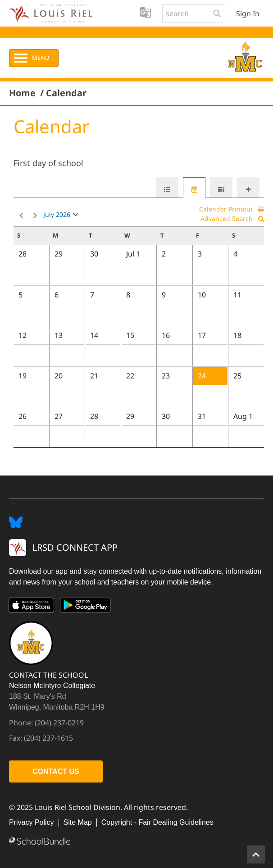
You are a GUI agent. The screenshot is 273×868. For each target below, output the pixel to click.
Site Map (78, 822)
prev (21, 216)
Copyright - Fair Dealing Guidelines (157, 822)
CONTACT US (56, 771)
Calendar (66, 93)
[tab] (167, 188)
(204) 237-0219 (59, 723)
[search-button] (217, 13)
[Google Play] (86, 607)
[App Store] (32, 607)
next (35, 216)
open (76, 217)
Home (22, 93)
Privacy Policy (32, 822)
